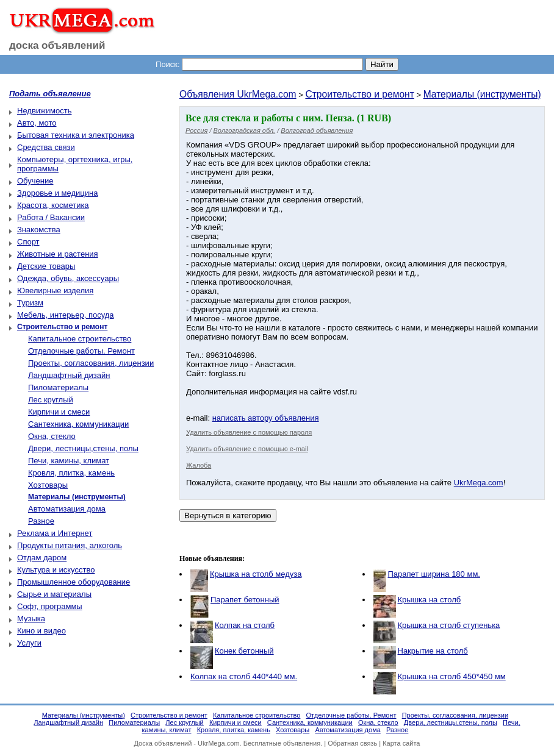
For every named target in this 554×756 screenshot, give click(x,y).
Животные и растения (58, 254)
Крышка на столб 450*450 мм (452, 676)
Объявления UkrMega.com (238, 94)
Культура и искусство (56, 570)
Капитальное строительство (80, 339)
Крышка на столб (430, 600)
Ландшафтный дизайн (69, 375)
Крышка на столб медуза (256, 574)
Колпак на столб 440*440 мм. (244, 676)
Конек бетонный (244, 651)
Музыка (31, 619)
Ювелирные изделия (55, 291)
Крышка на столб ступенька (449, 625)
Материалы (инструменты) (482, 94)
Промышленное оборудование (74, 582)
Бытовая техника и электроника (76, 135)
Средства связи (46, 147)
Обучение (35, 181)
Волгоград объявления (317, 130)
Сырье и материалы (54, 594)
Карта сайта (401, 743)
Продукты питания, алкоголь (70, 545)
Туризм (30, 303)
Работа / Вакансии (51, 217)
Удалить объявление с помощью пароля (249, 432)
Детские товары (46, 266)
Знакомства (39, 230)
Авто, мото (37, 123)
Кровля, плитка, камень (71, 473)
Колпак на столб (245, 625)
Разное (41, 521)
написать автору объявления (266, 418)
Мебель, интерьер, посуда (66, 315)
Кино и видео (41, 631)
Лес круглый (51, 400)
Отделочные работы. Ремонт (81, 351)
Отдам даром (42, 558)
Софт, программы (50, 606)
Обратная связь (352, 743)
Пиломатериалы (58, 387)
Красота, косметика (53, 205)
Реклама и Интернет (55, 533)
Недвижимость (44, 111)
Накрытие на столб (433, 651)
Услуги (29, 643)
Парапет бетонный (245, 600)
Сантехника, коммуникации (78, 424)
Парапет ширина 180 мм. (434, 574)
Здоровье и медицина (57, 193)
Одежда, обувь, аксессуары (68, 278)
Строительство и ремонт (359, 94)
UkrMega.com (479, 483)
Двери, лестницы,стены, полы (83, 448)
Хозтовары (48, 485)
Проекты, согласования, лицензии (91, 363)
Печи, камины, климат (69, 461)
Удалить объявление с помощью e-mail (247, 449)
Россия (196, 130)
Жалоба (199, 465)
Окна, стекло (52, 436)
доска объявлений (57, 45)
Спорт (28, 242)
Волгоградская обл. (245, 130)
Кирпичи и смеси (59, 412)
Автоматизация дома (67, 509)
